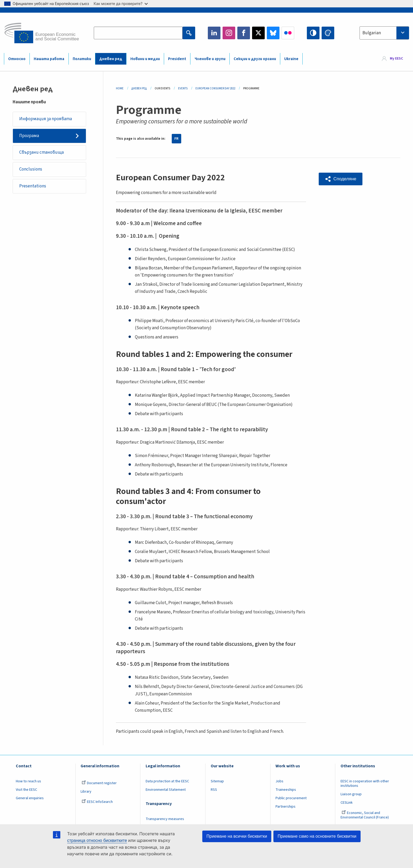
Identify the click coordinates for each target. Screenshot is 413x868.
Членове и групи (210, 59)
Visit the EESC (26, 790)
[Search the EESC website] (138, 33)
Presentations (33, 186)
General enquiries (30, 798)
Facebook (244, 33)
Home (120, 88)
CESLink (347, 803)
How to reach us (28, 781)
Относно (17, 59)
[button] (341, 179)
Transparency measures (165, 819)
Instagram (229, 33)
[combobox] (384, 33)
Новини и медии (145, 59)
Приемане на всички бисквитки (237, 836)
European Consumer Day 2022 (215, 88)
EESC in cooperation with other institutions (365, 784)
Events (183, 88)
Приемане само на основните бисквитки (317, 836)
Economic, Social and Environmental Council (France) (365, 815)
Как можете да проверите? (121, 4)
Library (86, 792)
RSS (214, 790)
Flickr (288, 33)
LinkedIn (214, 33)
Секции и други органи (255, 59)
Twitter (258, 33)
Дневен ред (111, 59)
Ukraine (291, 59)
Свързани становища (41, 153)
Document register (99, 783)
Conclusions (31, 169)
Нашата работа (49, 59)
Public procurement (291, 798)
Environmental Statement (166, 790)
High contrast (313, 33)
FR (176, 139)
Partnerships (286, 807)
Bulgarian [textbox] (372, 33)
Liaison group (351, 794)
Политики (82, 59)
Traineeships (286, 790)
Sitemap (217, 781)
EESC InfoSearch (97, 802)
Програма (29, 136)
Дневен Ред (139, 88)
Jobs (279, 781)
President (177, 59)
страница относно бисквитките (97, 840)
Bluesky (273, 33)
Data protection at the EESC (167, 781)
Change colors (328, 33)
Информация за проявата (46, 119)
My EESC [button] (396, 59)
